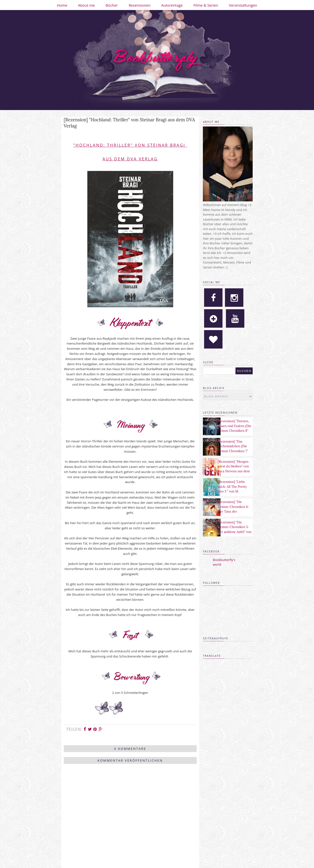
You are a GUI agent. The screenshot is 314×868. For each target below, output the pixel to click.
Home (62, 5)
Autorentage (172, 5)
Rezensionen (139, 5)
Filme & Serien (206, 5)
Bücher (112, 5)
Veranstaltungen (243, 5)
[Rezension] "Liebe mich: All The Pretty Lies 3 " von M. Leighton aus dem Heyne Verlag (232, 491)
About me (86, 5)
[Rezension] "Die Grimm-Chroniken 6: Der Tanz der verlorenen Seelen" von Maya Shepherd (233, 511)
